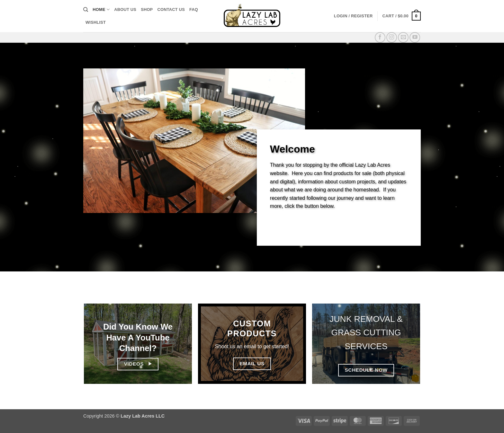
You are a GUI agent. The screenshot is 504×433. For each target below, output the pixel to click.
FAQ (194, 9)
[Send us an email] (403, 37)
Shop (147, 9)
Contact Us (171, 9)
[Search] (86, 10)
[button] (353, 16)
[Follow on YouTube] (415, 37)
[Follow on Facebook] (380, 37)
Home (101, 9)
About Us (125, 9)
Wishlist (96, 22)
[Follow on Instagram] (392, 37)
